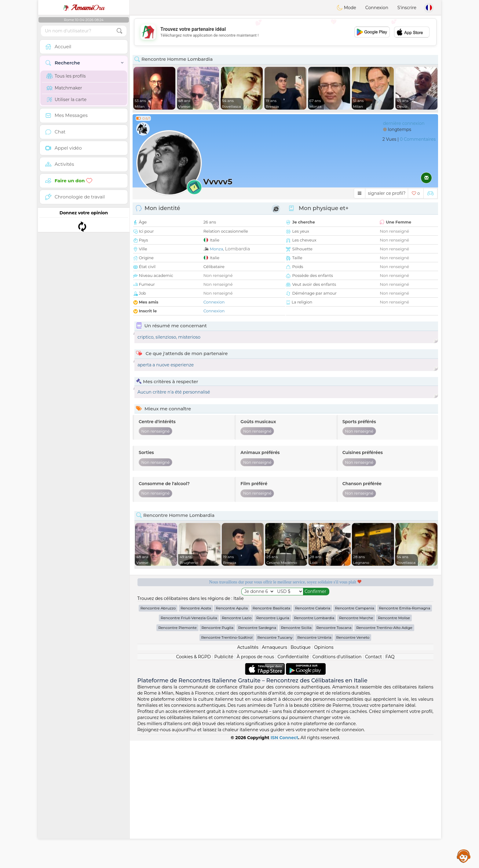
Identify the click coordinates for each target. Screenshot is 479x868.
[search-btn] (119, 31)
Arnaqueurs (274, 775)
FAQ (390, 784)
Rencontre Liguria (273, 745)
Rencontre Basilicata (271, 735)
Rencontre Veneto (353, 765)
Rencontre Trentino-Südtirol (227, 765)
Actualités (248, 775)
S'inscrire (407, 8)
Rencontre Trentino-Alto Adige (384, 755)
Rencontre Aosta (196, 735)
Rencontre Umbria (314, 765)
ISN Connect (285, 865)
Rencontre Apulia (232, 735)
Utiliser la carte (66, 100)
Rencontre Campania (355, 735)
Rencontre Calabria (313, 735)
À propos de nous (255, 784)
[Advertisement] (285, 32)
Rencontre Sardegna (257, 755)
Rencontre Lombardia (314, 745)
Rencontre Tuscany (275, 765)
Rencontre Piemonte (177, 755)
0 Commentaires (418, 139)
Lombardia (238, 249)
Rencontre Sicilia (296, 755)
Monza (217, 249)
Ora (84, 8)
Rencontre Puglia (217, 755)
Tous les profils (66, 76)
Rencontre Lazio (237, 745)
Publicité (224, 784)
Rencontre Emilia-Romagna (405, 735)
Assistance (464, 856)
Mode (346, 8)
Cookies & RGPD (193, 784)
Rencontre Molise (394, 745)
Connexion (377, 8)
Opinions (324, 775)
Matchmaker (64, 88)
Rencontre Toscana (334, 755)
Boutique (301, 775)
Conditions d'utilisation (337, 784)
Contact (373, 784)
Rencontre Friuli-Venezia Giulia (189, 745)
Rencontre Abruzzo (158, 735)
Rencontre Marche (356, 745)
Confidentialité (293, 784)
